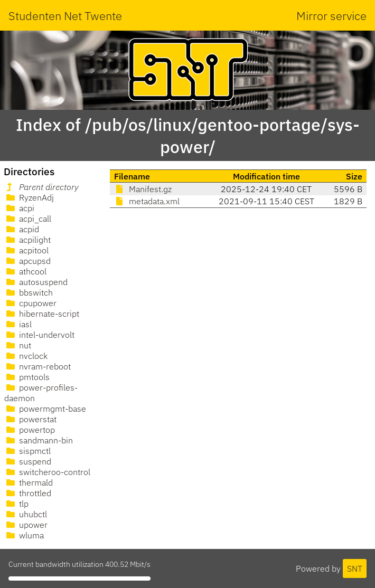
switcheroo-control (47, 472)
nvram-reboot (37, 366)
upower (26, 525)
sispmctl (27, 451)
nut (18, 345)
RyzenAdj (29, 197)
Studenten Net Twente (65, 16)
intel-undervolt (39, 335)
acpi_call (28, 219)
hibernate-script (42, 314)
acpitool (26, 250)
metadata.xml (147, 201)
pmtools (27, 377)
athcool (25, 271)
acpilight (27, 240)
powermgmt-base (45, 409)
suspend (28, 461)
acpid (22, 229)
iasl (18, 324)
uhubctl (26, 514)
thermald (29, 482)
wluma (24, 535)
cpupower (30, 303)
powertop (30, 430)
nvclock (26, 356)
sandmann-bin (39, 440)
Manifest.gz (143, 189)
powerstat (30, 419)
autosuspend (36, 282)
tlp (16, 504)
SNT (355, 568)
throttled (28, 493)
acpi (19, 208)
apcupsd (27, 261)
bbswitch (29, 292)
